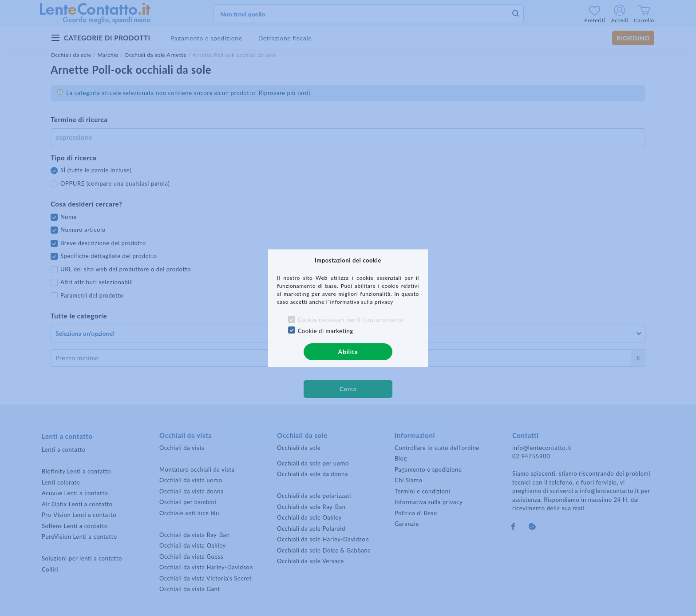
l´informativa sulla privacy (360, 302)
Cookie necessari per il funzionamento (351, 320)
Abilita (348, 352)
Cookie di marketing (326, 331)
